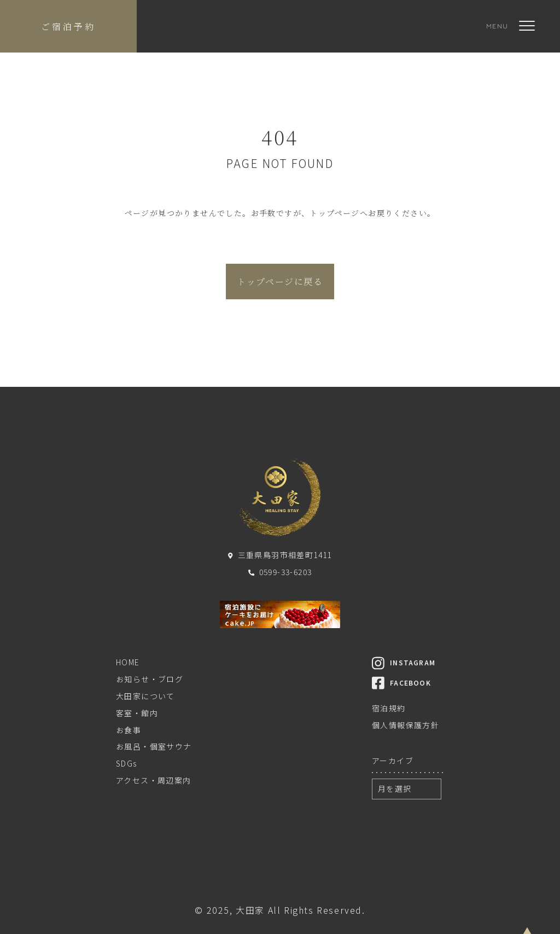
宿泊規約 (389, 708)
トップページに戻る (280, 282)
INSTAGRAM (404, 662)
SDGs (127, 763)
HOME (128, 662)
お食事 (129, 730)
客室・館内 (137, 713)
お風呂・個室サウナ (154, 746)
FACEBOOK (401, 683)
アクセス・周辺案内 (154, 780)
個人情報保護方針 (406, 725)
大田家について (145, 696)
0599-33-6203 (280, 572)
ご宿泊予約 (68, 27)
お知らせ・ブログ (150, 679)
